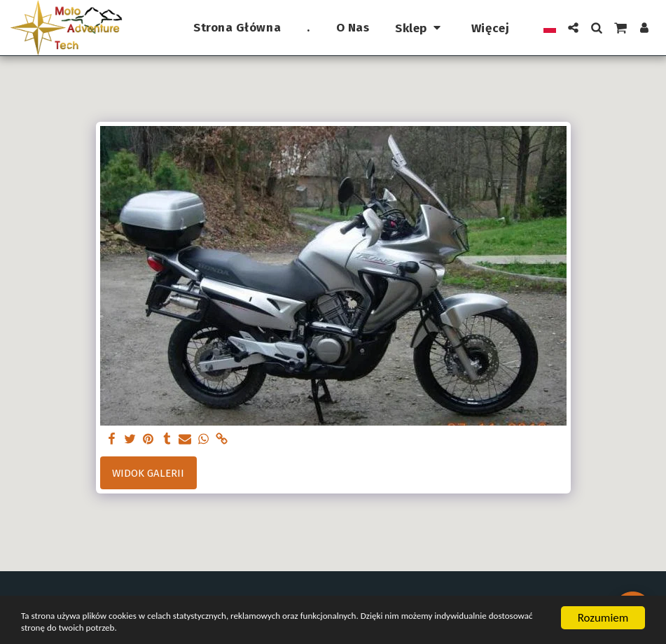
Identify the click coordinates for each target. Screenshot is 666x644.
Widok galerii (148, 473)
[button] (573, 28)
